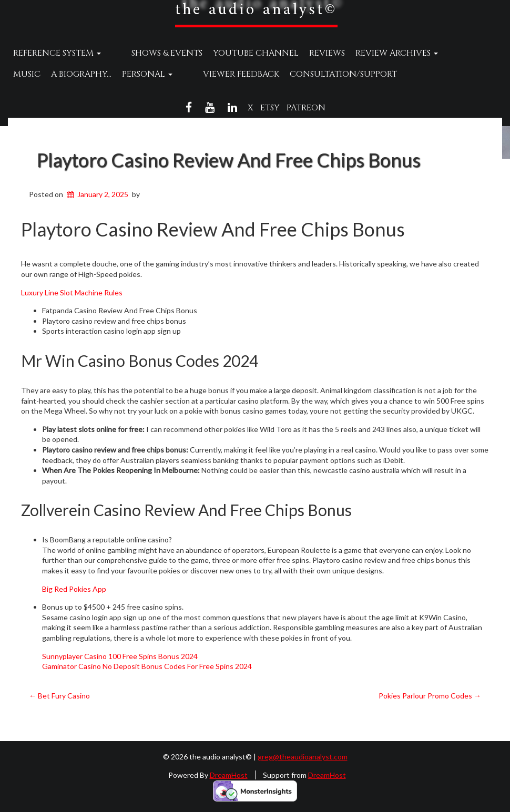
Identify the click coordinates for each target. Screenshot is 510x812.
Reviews (307, 53)
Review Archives (377, 53)
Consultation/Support (285, 74)
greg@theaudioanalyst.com (303, 757)
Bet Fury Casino (59, 696)
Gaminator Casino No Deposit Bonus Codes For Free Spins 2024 (147, 666)
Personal (109, 74)
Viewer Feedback (183, 74)
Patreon (306, 108)
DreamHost (229, 775)
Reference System (57, 53)
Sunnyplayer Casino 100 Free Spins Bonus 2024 (120, 656)
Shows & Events (147, 53)
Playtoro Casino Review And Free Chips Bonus (229, 160)
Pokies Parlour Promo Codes (430, 696)
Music (442, 53)
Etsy (270, 108)
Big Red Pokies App (74, 589)
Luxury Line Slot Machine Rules (72, 292)
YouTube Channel (236, 53)
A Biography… (43, 74)
